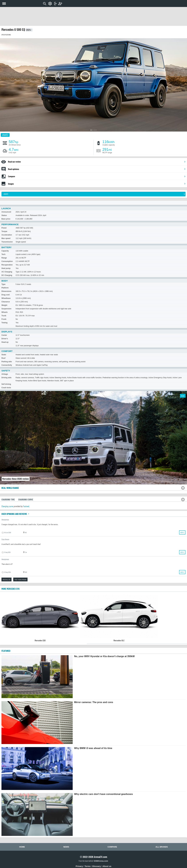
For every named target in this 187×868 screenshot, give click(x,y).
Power (4, 228)
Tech (3, 254)
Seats (4, 355)
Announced (6, 212)
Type (3, 284)
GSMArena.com (101, 861)
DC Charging (7, 275)
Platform (5, 288)
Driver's (5, 339)
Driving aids (6, 378)
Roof (3, 358)
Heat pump (6, 268)
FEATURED (6, 651)
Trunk (4, 316)
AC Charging (7, 272)
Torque (4, 231)
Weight (4, 305)
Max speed (6, 238)
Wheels (5, 312)
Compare (97, 176)
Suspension (6, 309)
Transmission (7, 242)
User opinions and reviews (16, 514)
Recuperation (7, 265)
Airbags (5, 374)
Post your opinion (20, 579)
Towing (4, 323)
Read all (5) (6, 579)
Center (4, 335)
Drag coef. (6, 295)
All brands (162, 847)
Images (97, 184)
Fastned (26, 506)
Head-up (5, 342)
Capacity (5, 251)
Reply (182, 532)
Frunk (4, 319)
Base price (6, 219)
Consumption (7, 261)
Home (22, 847)
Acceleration (7, 235)
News (66, 847)
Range (4, 258)
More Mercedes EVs (10, 589)
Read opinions (97, 169)
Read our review (97, 162)
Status (4, 215)
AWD (5, 135)
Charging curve (7, 506)
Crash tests (6, 388)
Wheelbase (6, 298)
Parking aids (7, 362)
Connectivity (7, 365)
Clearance (6, 302)
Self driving (6, 384)
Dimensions (6, 291)
